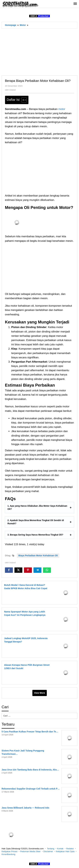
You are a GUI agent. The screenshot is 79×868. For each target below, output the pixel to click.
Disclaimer (48, 851)
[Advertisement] (39, 52)
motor (62, 109)
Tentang (51, 849)
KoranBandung (8, 854)
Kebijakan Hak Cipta (65, 851)
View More (40, 693)
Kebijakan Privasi (10, 851)
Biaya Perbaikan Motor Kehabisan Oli (38, 556)
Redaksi (70, 849)
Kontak (60, 849)
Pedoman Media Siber (30, 851)
